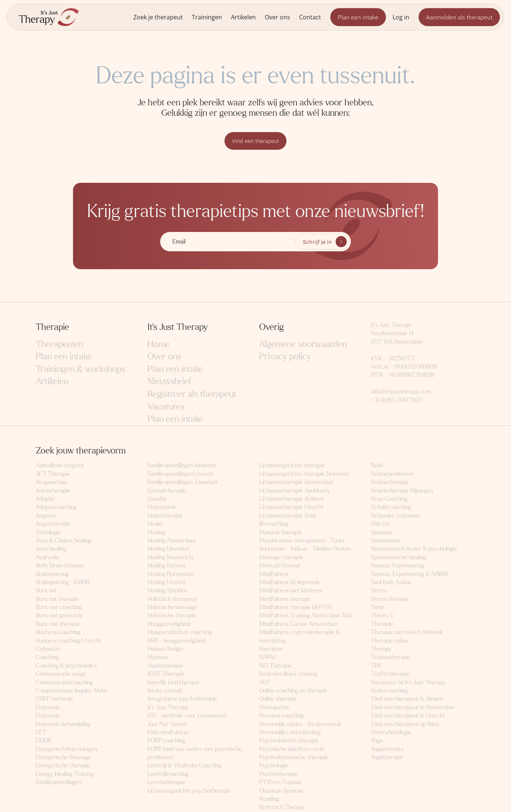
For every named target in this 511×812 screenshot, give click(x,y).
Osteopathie (274, 708)
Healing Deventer (169, 549)
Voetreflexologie (391, 733)
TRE (376, 666)
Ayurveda (47, 558)
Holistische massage (172, 607)
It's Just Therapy (168, 708)
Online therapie (278, 699)
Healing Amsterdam (172, 541)
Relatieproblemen (392, 474)
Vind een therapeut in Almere (407, 699)
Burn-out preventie (59, 616)
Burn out (46, 591)
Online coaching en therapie (293, 691)
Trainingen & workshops (80, 370)
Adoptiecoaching (56, 507)
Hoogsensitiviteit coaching (180, 632)
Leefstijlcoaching (168, 774)
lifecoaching (274, 524)
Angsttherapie (53, 524)
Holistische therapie (172, 616)
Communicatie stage (61, 674)
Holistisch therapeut (172, 599)
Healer (155, 524)
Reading (269, 799)
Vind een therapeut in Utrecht (408, 716)
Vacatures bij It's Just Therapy (408, 683)
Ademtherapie (53, 491)
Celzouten (48, 649)
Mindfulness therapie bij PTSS (296, 607)
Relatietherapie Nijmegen (402, 491)
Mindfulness (274, 574)
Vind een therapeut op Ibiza (405, 724)
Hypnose (158, 657)
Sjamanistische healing (399, 558)
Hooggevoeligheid (169, 624)
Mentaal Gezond (279, 566)
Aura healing (51, 549)
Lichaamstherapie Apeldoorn (294, 491)
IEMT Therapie (166, 674)
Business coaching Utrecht (69, 641)
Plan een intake (358, 17)
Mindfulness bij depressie (290, 582)
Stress (379, 591)
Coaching (47, 657)
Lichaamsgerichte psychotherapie (189, 791)
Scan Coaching (389, 499)
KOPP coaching (166, 741)
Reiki (377, 466)
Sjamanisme (385, 541)
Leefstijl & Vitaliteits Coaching (185, 766)
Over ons (277, 17)
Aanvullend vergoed (60, 466)
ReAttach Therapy (282, 807)
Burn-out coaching (59, 607)
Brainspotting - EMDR (63, 582)
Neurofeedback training (288, 674)
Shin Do (380, 524)
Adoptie (45, 499)
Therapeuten (60, 345)
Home (158, 345)
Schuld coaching (391, 507)
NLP (264, 683)
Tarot (378, 607)
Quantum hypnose (281, 791)
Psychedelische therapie (289, 741)
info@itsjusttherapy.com (401, 392)
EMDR (44, 741)
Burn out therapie (57, 599)
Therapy (381, 649)
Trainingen (207, 17)
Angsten (46, 516)
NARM (267, 657)
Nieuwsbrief (169, 382)
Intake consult (165, 691)
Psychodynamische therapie (294, 757)
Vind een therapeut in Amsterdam (413, 708)
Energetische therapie (63, 766)
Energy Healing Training (65, 774)
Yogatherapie (387, 757)
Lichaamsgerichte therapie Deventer (304, 474)
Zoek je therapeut (158, 17)
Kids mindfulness (168, 733)
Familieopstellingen (58, 782)
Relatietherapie (390, 482)
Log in (401, 17)
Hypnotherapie (166, 666)
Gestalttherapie (167, 491)
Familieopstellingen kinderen (182, 466)
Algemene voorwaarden (303, 345)
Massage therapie (281, 558)
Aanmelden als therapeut (459, 17)
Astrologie (48, 533)
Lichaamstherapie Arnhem (291, 499)
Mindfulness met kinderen (291, 591)
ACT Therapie (53, 474)
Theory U (383, 616)
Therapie (382, 624)
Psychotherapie (278, 774)
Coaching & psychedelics (66, 666)
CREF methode (54, 699)
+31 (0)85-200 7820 (397, 400)
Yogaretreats (387, 749)
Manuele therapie (281, 533)
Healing (156, 533)
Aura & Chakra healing (64, 541)
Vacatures (166, 407)
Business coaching (58, 632)
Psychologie (274, 766)
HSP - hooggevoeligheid (177, 641)
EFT (41, 733)
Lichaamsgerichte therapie (292, 466)
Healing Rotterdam (171, 574)
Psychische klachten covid (292, 749)
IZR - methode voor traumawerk (188, 716)
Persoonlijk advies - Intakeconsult (300, 724)
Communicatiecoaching (64, 683)
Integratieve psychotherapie (182, 699)
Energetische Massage (64, 757)
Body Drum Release (60, 566)
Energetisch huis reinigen (66, 749)
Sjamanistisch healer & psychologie (414, 549)
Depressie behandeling (63, 724)
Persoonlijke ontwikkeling (290, 733)
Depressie (48, 708)
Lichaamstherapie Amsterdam (296, 482)
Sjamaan (381, 533)
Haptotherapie (165, 516)
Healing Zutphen (167, 591)
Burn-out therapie (58, 624)
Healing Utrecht (167, 582)
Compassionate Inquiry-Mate (72, 691)
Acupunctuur (52, 482)
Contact (310, 17)
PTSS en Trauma (280, 782)
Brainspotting (52, 574)
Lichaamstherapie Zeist (288, 516)
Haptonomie (162, 507)
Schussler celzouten (396, 516)
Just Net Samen (167, 724)
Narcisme (271, 649)
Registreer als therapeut (192, 394)
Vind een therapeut (256, 141)
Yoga (377, 741)
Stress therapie (390, 599)
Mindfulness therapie (285, 599)
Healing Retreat (167, 566)
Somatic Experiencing (398, 566)
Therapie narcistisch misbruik (407, 632)
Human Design (165, 649)
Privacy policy (285, 357)
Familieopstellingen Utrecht (181, 474)
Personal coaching (281, 716)
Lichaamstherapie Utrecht (291, 507)
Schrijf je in (317, 242)
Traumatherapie (391, 657)
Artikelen (243, 17)
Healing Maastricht (171, 558)
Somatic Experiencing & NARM (409, 574)
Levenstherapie (166, 782)
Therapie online (390, 641)
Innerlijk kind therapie (174, 683)
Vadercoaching (389, 691)
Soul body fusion (391, 582)
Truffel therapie (390, 674)
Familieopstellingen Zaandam (182, 482)
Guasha (157, 499)
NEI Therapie (275, 666)
